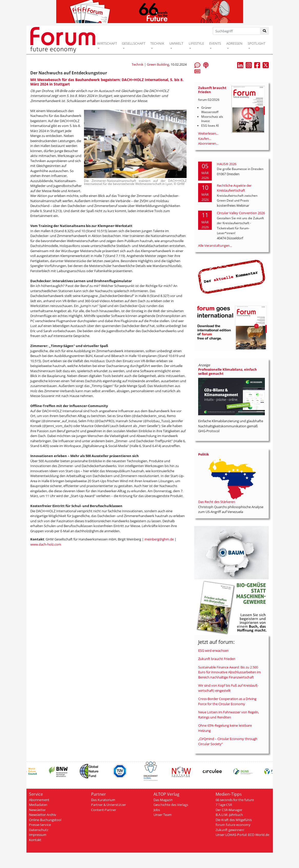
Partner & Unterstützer (109, 805)
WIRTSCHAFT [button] (107, 43)
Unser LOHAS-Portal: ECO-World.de (242, 835)
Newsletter (37, 810)
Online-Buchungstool (45, 820)
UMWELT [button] (176, 43)
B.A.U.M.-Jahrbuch (229, 815)
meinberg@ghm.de (159, 539)
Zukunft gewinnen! (230, 830)
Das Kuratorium (103, 800)
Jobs (157, 810)
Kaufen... (205, 139)
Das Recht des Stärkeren (217, 502)
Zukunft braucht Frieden (217, 659)
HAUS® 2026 (227, 164)
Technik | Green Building (150, 64)
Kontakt (35, 840)
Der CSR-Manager (229, 810)
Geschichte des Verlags (171, 805)
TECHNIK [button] (157, 43)
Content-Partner (104, 810)
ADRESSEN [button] (234, 43)
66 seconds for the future (235, 800)
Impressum (38, 835)
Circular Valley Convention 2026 (241, 213)
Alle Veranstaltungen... (215, 245)
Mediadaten (38, 805)
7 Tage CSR (224, 805)
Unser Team (163, 815)
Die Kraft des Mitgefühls (234, 820)
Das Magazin (163, 800)
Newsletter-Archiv (43, 815)
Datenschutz (39, 830)
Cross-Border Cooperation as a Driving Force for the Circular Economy (227, 701)
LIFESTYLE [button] (196, 43)
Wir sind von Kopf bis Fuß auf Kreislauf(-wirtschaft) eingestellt (228, 688)
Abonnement (39, 800)
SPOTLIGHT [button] (257, 43)
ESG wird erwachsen (213, 650)
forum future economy (233, 825)
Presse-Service (40, 825)
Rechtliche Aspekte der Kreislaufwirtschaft (234, 188)
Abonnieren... (208, 143)
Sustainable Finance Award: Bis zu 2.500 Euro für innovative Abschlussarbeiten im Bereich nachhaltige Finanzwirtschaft (229, 672)
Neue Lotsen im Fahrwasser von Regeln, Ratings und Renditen (229, 715)
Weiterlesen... (208, 133)
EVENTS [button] (215, 43)
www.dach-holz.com (46, 544)
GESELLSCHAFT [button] (134, 43)
